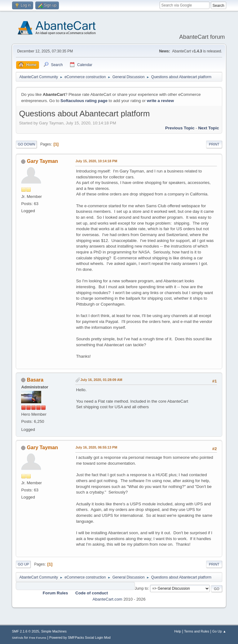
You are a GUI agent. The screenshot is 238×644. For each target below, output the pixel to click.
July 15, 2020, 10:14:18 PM (96, 161)
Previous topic (180, 128)
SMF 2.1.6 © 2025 (25, 631)
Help (178, 631)
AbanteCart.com (107, 599)
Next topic (208, 128)
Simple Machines (54, 631)
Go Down (26, 144)
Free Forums (38, 638)
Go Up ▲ (219, 631)
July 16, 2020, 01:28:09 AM (101, 380)
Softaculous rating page (84, 101)
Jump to (141, 588)
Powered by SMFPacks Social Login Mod (80, 637)
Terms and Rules (197, 631)
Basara (35, 380)
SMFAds (18, 638)
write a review (160, 101)
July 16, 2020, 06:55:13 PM (96, 447)
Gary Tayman (42, 161)
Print (214, 144)
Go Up (23, 564)
